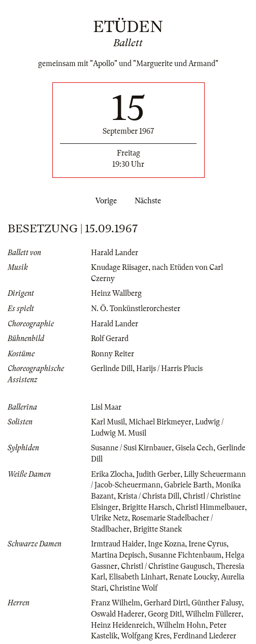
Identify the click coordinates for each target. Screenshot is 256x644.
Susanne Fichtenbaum (185, 555)
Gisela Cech (194, 448)
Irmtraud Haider (118, 544)
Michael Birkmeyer (160, 422)
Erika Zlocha (112, 474)
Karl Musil (108, 422)
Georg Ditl (165, 614)
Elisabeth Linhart (137, 577)
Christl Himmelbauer (210, 507)
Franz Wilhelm (116, 603)
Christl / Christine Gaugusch (167, 566)
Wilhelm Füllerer (213, 614)
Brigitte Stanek (157, 529)
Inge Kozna (166, 544)
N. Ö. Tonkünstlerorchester (136, 309)
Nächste (150, 201)
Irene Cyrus (207, 544)
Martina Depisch (118, 555)
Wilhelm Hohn (181, 625)
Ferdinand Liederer (205, 636)
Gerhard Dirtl (166, 603)
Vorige (104, 201)
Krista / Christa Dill (148, 496)
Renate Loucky (193, 577)
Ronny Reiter (113, 354)
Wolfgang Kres (145, 636)
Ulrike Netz (109, 518)
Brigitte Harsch (147, 507)
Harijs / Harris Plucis (169, 369)
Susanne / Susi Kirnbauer (131, 448)
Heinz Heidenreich (122, 625)
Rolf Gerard (110, 339)
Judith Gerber (158, 474)
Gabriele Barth (188, 485)
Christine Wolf (134, 588)
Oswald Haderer (118, 614)
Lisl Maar (106, 407)
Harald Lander (115, 253)
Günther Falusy (217, 603)
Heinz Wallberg (116, 293)
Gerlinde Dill (112, 369)
